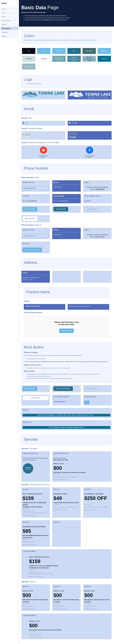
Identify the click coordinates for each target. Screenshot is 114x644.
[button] (23, 566)
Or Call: (30, 201)
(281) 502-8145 (58, 187)
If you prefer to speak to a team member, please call (97, 188)
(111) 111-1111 (58, 235)
